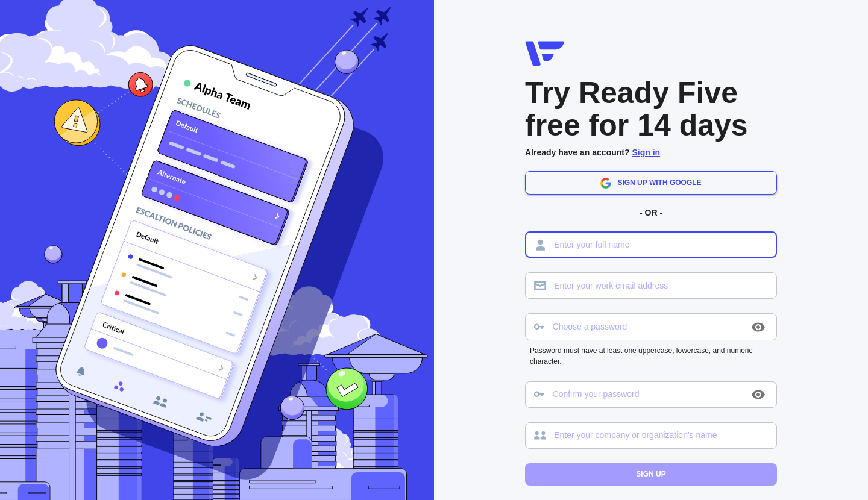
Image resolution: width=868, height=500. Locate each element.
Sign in (646, 152)
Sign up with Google (651, 183)
